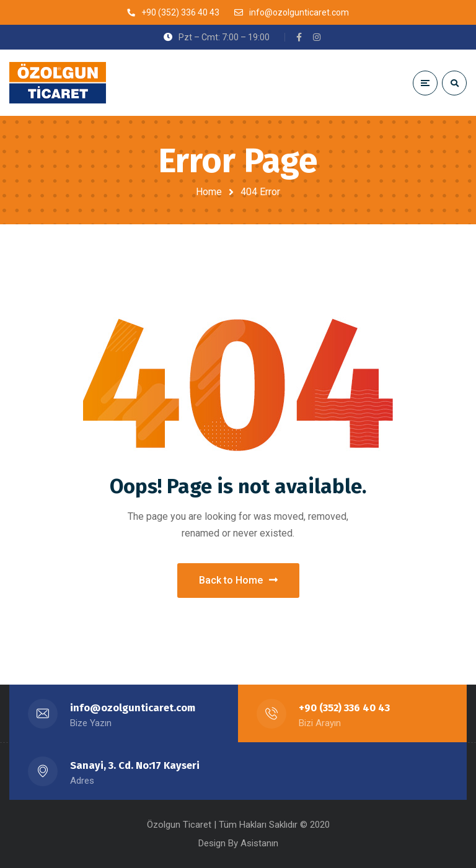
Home (209, 192)
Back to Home (238, 580)
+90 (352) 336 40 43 (344, 708)
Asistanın (259, 843)
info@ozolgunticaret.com (133, 708)
